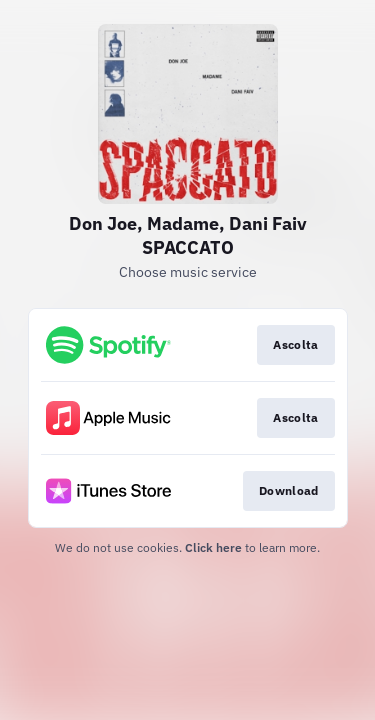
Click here (213, 547)
